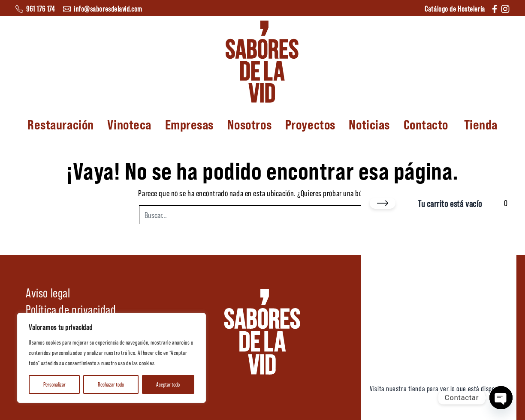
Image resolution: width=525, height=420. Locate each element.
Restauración (61, 124)
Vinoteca (129, 124)
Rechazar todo (111, 384)
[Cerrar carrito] (383, 203)
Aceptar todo (168, 384)
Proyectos (310, 124)
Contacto (426, 124)
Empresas (189, 124)
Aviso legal (48, 292)
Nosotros (249, 124)
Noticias (369, 124)
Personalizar (54, 384)
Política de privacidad (71, 309)
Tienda (481, 124)
